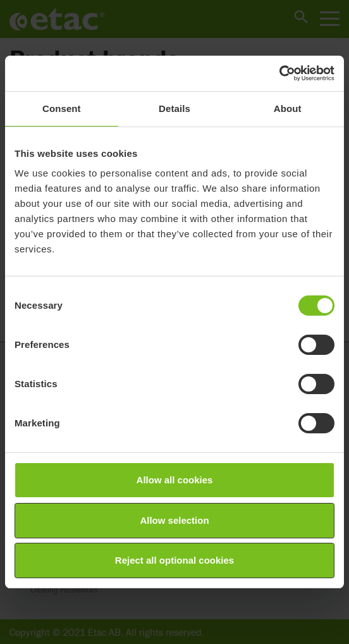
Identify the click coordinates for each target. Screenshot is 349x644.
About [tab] (288, 108)
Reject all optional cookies (174, 560)
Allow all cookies (175, 480)
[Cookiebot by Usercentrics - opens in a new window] (279, 73)
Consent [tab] (62, 108)
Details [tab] (174, 108)
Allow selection (174, 520)
